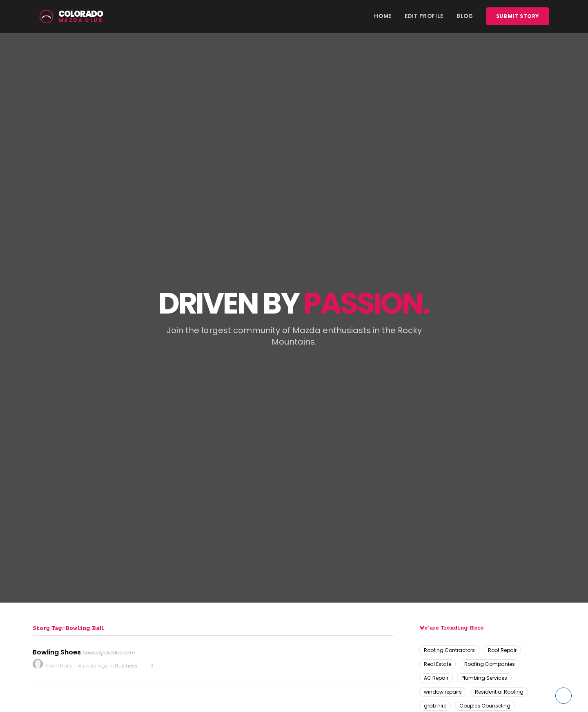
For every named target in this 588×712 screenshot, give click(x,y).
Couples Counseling (485, 706)
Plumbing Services (484, 678)
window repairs (443, 692)
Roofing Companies (490, 664)
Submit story (518, 16)
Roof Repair (502, 650)
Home (383, 16)
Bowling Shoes (57, 652)
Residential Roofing (499, 692)
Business (126, 666)
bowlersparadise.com (109, 653)
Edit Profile (424, 16)
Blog (465, 16)
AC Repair (436, 678)
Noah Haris (59, 666)
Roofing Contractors (449, 650)
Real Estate (438, 664)
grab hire (435, 706)
